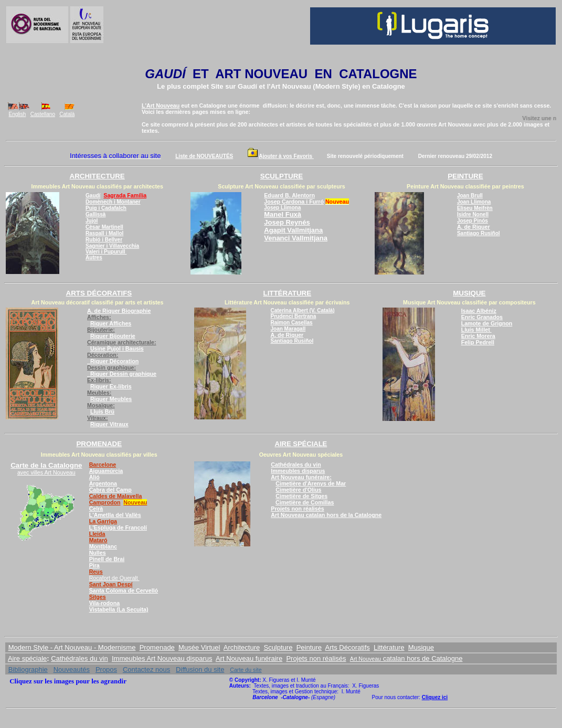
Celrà (96, 509)
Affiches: (99, 317)
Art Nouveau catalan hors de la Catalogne (326, 515)
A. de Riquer (474, 227)
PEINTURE (465, 176)
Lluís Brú (102, 412)
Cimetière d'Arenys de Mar (311, 483)
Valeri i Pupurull (106, 252)
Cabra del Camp (110, 490)
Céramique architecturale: (121, 342)
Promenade (157, 647)
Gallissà (96, 214)
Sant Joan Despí (111, 584)
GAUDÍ (165, 74)
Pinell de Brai (107, 559)
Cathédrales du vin (296, 465)
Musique (421, 647)
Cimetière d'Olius (298, 490)
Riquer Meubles (111, 399)
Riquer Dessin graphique (122, 374)
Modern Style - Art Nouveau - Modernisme (72, 647)
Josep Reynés (287, 222)
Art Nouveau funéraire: (301, 477)
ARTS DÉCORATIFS (99, 293)
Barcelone (103, 465)
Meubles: (99, 393)
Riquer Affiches (111, 323)
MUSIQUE (469, 293)
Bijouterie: (101, 330)
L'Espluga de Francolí (118, 527)
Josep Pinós (473, 221)
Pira (94, 565)
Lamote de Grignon (487, 323)
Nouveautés (72, 669)
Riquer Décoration (113, 361)
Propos (106, 669)
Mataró (98, 540)
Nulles (98, 553)
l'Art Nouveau (289, 86)
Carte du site (246, 670)
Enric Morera (478, 336)
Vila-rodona (104, 603)
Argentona (103, 483)
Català (67, 114)
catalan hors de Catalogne (422, 658)
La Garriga (103, 521)
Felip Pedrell (478, 342)
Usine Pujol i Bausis (117, 349)
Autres (94, 257)
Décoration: (103, 355)
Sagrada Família (125, 195)
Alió (94, 477)
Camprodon (105, 502)
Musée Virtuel (199, 647)
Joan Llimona (474, 202)
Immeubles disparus (298, 471)
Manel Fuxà (283, 214)
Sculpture (278, 647)
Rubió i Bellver (104, 240)
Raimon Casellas (292, 323)
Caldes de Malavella (116, 496)
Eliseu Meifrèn (475, 208)
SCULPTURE (282, 176)
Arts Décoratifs (348, 647)
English (18, 114)
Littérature (389, 647)
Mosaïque (101, 405)
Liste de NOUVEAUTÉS (204, 156)
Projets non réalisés (297, 509)
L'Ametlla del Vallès (115, 515)
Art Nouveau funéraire (249, 658)
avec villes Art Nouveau (46, 472)
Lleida (97, 534)
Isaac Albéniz (479, 311)
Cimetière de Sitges (301, 496)
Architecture (242, 647)
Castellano (43, 114)
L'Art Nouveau (161, 105)
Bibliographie (28, 669)
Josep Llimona (282, 208)
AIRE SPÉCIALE (301, 444)
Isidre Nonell (473, 214)
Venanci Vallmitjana (296, 238)
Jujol (92, 221)
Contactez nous (146, 669)
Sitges (98, 597)
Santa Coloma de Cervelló (124, 590)
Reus (96, 572)
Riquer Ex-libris (111, 386)
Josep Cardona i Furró (294, 202)
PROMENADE (99, 444)
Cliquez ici (435, 697)
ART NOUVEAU (261, 74)
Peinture (309, 647)
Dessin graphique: (112, 367)
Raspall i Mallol (104, 233)
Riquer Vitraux (109, 424)
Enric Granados (482, 317)
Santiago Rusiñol (479, 233)
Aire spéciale (27, 658)
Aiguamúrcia (106, 471)
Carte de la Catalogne (46, 465)
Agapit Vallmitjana (293, 230)
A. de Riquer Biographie (119, 311)
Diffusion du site (200, 669)
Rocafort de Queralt (114, 578)
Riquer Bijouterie (113, 336)
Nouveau (135, 502)
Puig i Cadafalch (106, 208)
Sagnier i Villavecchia (112, 246)
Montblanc (103, 546)
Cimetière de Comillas (305, 502)
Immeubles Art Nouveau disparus (162, 658)
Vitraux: (97, 418)
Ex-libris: (99, 380)
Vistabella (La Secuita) (119, 609)
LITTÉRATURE (287, 293)
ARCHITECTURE (97, 176)
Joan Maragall (288, 329)
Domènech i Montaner (113, 202)
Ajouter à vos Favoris (286, 156)
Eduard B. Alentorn (289, 195)
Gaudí (247, 86)
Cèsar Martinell (104, 227)
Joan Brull (470, 196)
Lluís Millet (476, 330)
